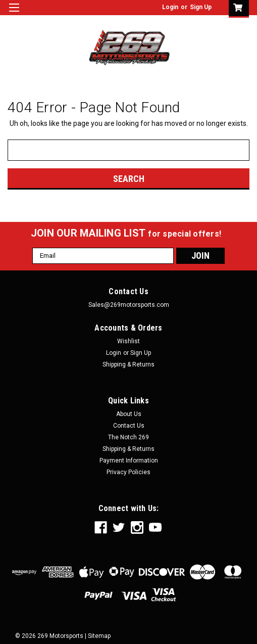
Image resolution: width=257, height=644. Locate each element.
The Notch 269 (128, 437)
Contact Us (129, 426)
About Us (129, 414)
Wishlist (128, 341)
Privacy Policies (128, 472)
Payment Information (129, 461)
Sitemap (99, 636)
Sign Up (201, 7)
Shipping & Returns (128, 364)
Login (170, 7)
